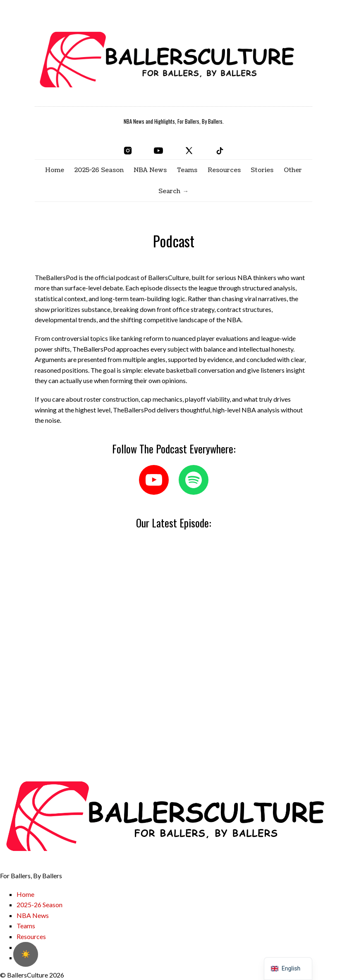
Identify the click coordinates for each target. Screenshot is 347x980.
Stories (262, 170)
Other (293, 170)
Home (55, 170)
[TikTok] (220, 151)
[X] (189, 151)
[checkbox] (26, 954)
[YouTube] (158, 151)
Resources (224, 170)
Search (169, 191)
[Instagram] (128, 151)
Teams (187, 170)
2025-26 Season (99, 170)
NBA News (150, 170)
